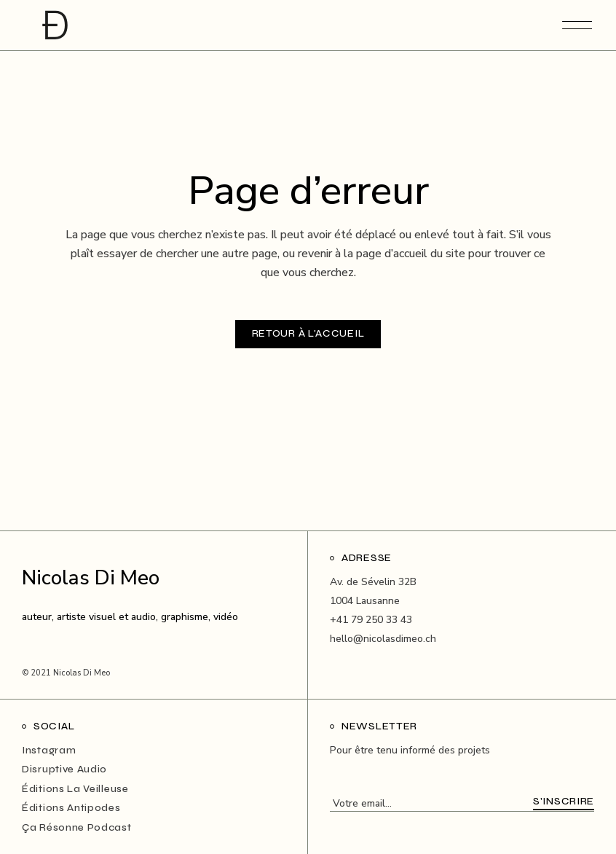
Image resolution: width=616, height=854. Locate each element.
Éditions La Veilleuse (75, 789)
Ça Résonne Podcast (77, 827)
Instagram (49, 750)
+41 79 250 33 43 (371, 620)
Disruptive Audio (64, 769)
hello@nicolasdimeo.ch (383, 639)
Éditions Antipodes (71, 808)
